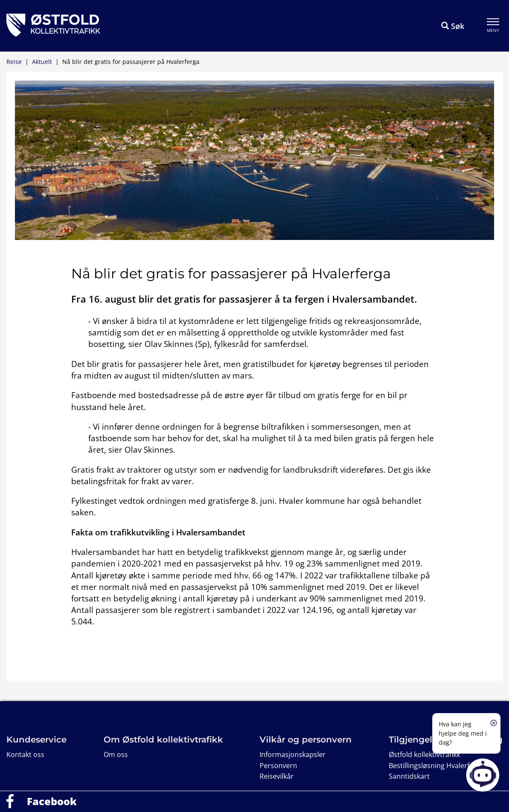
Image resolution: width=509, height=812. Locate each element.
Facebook (52, 801)
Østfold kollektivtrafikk (424, 754)
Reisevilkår (277, 776)
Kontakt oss (25, 754)
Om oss (116, 754)
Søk (453, 26)
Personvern (278, 766)
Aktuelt (42, 62)
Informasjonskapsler (293, 754)
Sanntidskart (409, 776)
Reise (14, 62)
